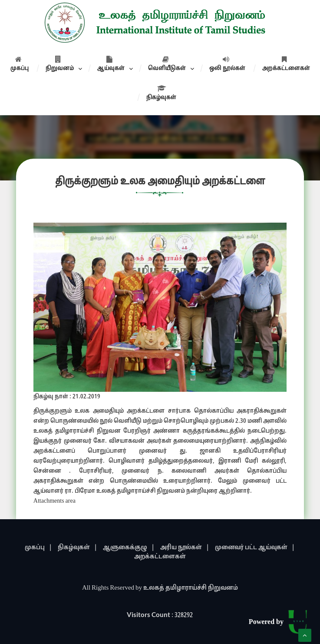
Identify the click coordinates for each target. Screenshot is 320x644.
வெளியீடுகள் (167, 64)
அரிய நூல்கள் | (185, 548)
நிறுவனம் (60, 64)
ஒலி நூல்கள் (227, 64)
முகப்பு (20, 64)
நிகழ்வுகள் (161, 93)
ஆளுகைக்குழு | (129, 548)
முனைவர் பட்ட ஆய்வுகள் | (255, 548)
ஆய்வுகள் (111, 64)
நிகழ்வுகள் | (78, 548)
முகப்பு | (38, 548)
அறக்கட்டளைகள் (286, 64)
